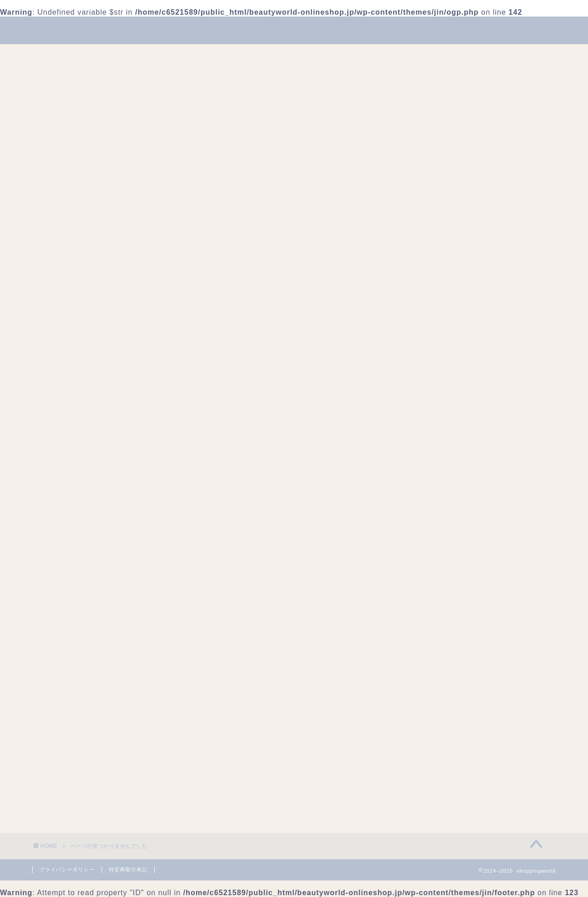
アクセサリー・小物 (442, 611)
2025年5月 (427, 500)
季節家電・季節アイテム (449, 755)
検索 (416, 410)
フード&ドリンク (272, 55)
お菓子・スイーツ (438, 630)
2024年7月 (427, 529)
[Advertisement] (475, 231)
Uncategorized (94, 455)
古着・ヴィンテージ (442, 746)
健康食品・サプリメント (449, 736)
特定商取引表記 (128, 869)
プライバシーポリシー (67, 869)
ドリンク (424, 659)
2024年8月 (427, 520)
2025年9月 (427, 481)
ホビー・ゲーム (435, 707)
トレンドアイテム (438, 669)
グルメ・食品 (431, 640)
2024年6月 (427, 539)
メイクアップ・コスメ (446, 717)
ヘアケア (424, 697)
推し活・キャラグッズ (446, 765)
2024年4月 (427, 549)
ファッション (198, 55)
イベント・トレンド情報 (438, 55)
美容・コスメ (131, 55)
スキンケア (427, 649)
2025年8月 (427, 491)
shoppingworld (294, 30)
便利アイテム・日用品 (446, 726)
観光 (416, 794)
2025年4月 (427, 510)
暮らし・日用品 (349, 55)
